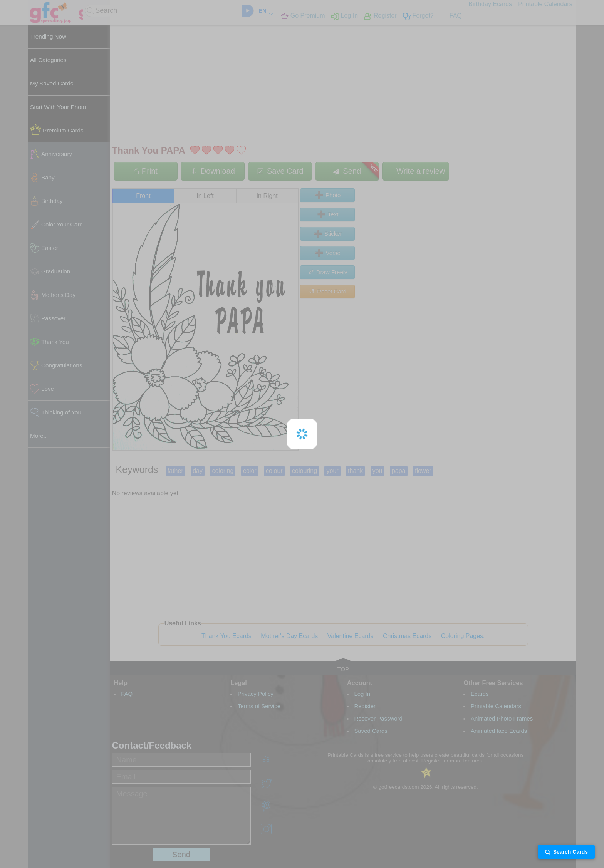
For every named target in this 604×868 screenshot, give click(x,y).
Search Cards (566, 852)
